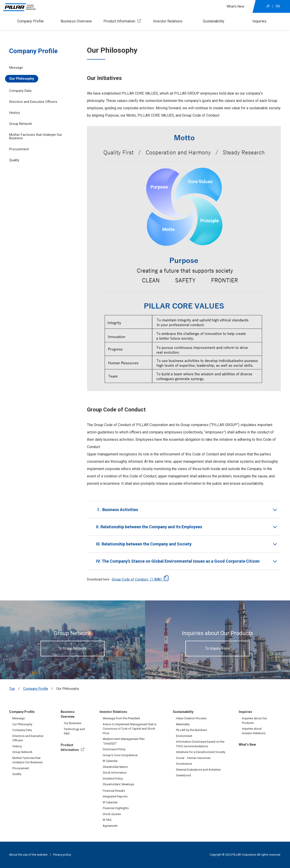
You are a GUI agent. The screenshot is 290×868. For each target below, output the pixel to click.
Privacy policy (62, 855)
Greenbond (183, 775)
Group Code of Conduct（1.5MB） (138, 579)
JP (268, 6)
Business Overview (76, 21)
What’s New (235, 6)
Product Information (119, 21)
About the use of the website (28, 855)
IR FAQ (107, 820)
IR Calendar (110, 761)
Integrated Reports (115, 796)
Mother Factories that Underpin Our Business (36, 136)
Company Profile (30, 21)
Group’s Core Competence (120, 755)
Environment (184, 736)
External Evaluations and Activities (198, 770)
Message (16, 68)
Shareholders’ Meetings (118, 784)
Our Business (73, 723)
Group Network (22, 752)
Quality (14, 160)
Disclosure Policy (114, 749)
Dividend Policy (113, 779)
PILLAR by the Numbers (191, 730)
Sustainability (214, 21)
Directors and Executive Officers (33, 102)
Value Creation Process (191, 718)
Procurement (19, 149)
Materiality (183, 724)
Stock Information (115, 773)
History (15, 113)
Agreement (110, 826)
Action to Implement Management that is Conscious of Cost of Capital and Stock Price (130, 729)
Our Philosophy (22, 79)
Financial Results (114, 791)
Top (12, 689)
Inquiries (259, 21)
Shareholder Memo (115, 767)
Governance (184, 764)
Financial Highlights (116, 808)
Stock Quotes (112, 814)
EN (278, 6)
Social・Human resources (193, 758)
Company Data (20, 91)
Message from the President (121, 718)
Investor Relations (168, 21)
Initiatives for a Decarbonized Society (201, 752)
